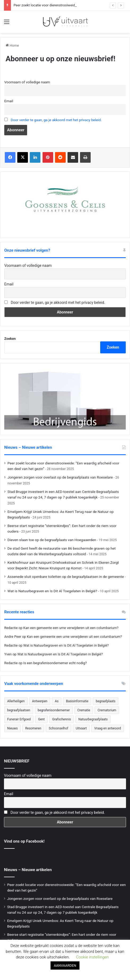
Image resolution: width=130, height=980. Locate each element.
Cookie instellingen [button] (92, 957)
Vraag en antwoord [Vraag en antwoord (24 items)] (108, 728)
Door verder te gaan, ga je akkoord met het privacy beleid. (56, 120)
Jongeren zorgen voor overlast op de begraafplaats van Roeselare (60, 477)
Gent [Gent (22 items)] (41, 719)
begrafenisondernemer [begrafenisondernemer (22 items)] (54, 710)
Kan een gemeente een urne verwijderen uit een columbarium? (71, 628)
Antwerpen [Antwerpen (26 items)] (40, 701)
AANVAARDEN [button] (65, 965)
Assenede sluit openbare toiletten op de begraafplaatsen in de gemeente (66, 577)
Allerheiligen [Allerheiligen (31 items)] (16, 701)
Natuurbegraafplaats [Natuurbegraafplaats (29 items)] (93, 719)
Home (12, 45)
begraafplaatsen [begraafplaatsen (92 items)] (19, 710)
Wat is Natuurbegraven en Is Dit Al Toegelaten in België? (52, 591)
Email (9, 101)
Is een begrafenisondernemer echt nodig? (55, 663)
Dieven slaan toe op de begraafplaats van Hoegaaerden (52, 540)
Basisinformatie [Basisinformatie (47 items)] (77, 701)
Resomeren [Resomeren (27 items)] (33, 728)
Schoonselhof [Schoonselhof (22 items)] (58, 728)
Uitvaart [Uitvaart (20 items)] (81, 728)
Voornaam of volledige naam (27, 82)
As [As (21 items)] (57, 701)
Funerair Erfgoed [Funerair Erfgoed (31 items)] (19, 719)
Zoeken (10, 339)
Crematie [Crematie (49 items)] (84, 710)
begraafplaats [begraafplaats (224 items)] (106, 701)
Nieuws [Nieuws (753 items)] (12, 728)
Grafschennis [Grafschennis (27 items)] (62, 719)
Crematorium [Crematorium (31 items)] (107, 710)
